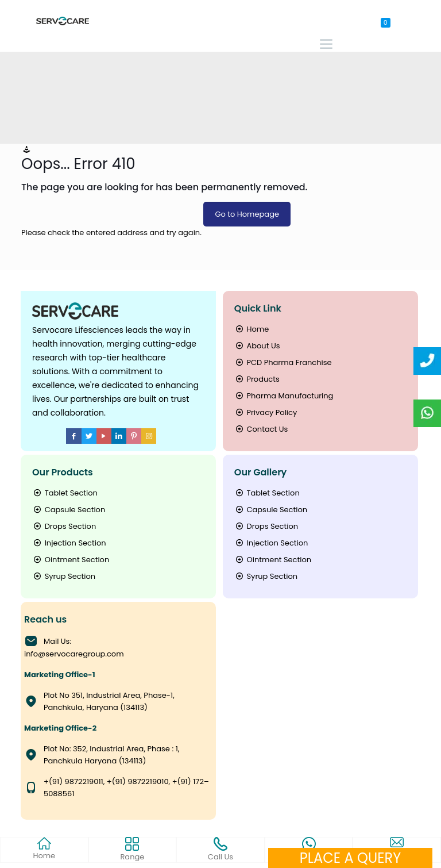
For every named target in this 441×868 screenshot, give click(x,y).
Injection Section (69, 543)
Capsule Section (69, 510)
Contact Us (261, 429)
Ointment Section (71, 560)
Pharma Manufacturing (284, 396)
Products (257, 379)
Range (132, 850)
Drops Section (64, 526)
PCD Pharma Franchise (283, 362)
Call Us (220, 850)
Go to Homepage (247, 214)
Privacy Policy (266, 412)
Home (252, 329)
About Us (257, 346)
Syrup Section (64, 576)
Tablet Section (65, 493)
